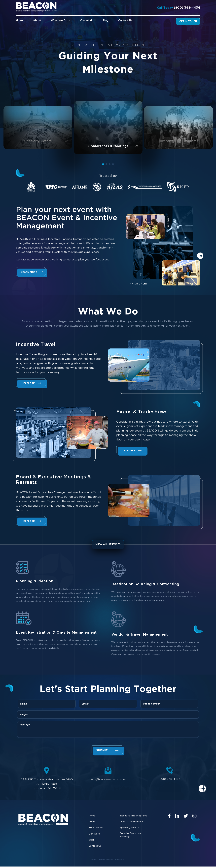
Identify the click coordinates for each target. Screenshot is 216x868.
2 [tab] (106, 164)
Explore (29, 383)
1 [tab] (103, 164)
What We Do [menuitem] (59, 20)
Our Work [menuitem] (86, 20)
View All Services (108, 544)
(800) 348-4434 (185, 8)
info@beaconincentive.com (108, 779)
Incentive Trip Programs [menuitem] (133, 816)
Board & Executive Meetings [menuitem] (130, 836)
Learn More (29, 272)
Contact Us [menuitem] (125, 20)
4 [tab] (113, 164)
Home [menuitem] (20, 20)
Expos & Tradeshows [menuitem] (131, 822)
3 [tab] (110, 164)
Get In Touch (188, 21)
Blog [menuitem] (105, 20)
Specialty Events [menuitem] (129, 828)
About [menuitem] (37, 20)
